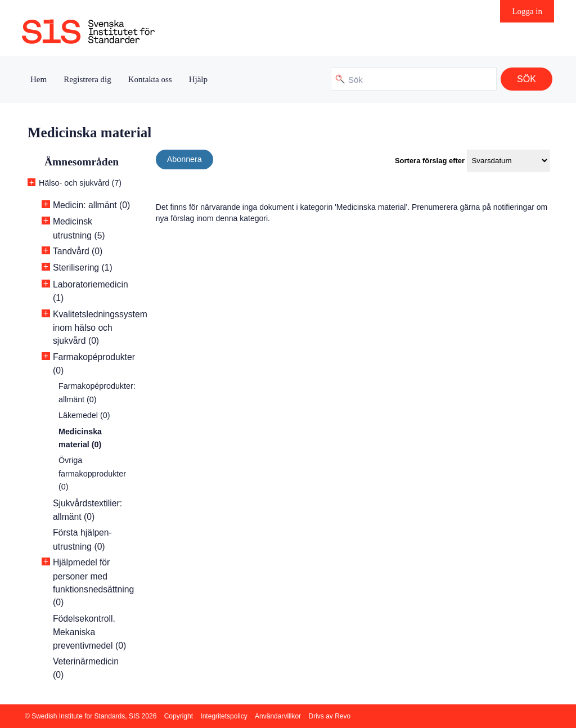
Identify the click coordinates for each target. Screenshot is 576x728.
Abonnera (184, 159)
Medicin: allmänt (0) (91, 205)
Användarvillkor (278, 716)
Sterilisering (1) (83, 268)
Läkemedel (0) (84, 415)
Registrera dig (87, 79)
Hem (39, 79)
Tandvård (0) (78, 251)
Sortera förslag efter (430, 161)
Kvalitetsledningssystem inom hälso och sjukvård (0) (100, 328)
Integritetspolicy (224, 716)
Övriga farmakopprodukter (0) (92, 473)
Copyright (179, 716)
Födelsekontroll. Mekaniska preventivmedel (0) (89, 632)
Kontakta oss (150, 79)
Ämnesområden (82, 162)
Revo (343, 716)
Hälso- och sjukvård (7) (80, 183)
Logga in (527, 11)
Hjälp (198, 79)
